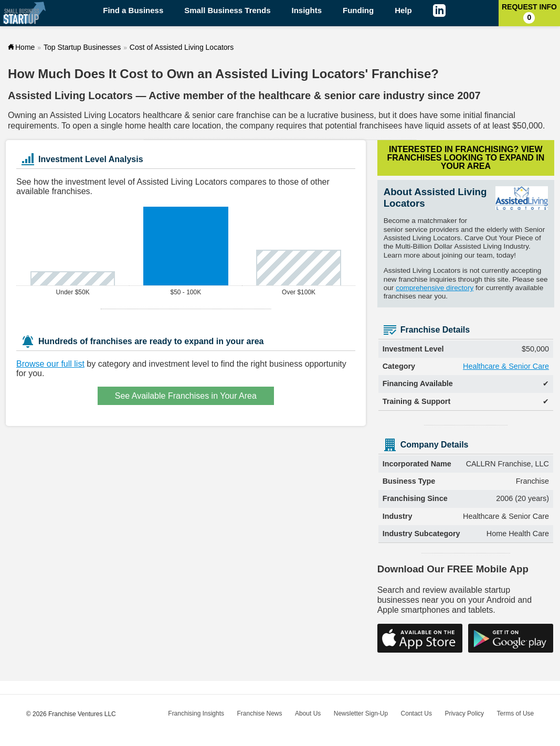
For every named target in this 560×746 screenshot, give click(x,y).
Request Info (529, 13)
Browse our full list (50, 364)
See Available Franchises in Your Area (186, 396)
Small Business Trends (227, 10)
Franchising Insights (196, 713)
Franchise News (259, 713)
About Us (308, 713)
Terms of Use (516, 713)
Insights (307, 10)
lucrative (323, 115)
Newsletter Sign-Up (361, 713)
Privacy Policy (464, 713)
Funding (358, 10)
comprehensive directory (435, 288)
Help (403, 10)
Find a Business (133, 10)
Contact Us (416, 713)
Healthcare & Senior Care (506, 366)
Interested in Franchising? (466, 158)
